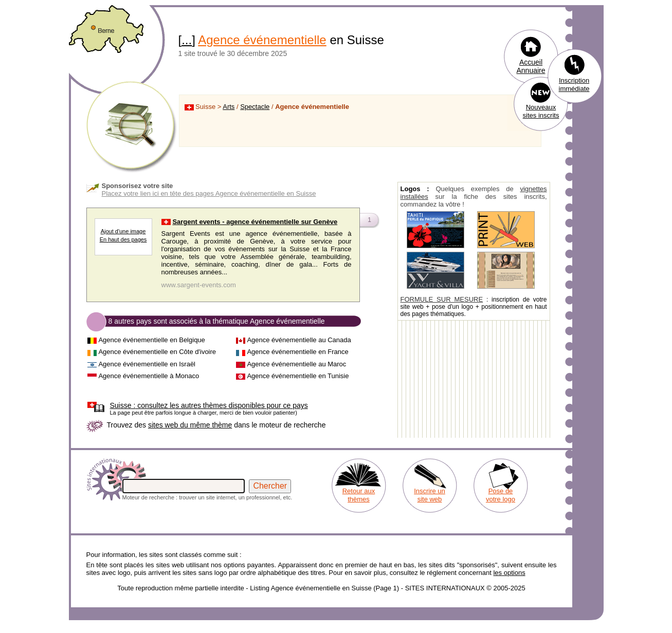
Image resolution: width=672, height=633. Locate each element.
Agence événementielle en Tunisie (298, 376)
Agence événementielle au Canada (299, 340)
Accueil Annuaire (531, 66)
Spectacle (255, 107)
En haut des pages (123, 239)
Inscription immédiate (574, 85)
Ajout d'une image (123, 231)
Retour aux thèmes (359, 495)
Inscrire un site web (430, 495)
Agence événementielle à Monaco (149, 376)
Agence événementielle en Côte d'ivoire (157, 352)
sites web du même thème (190, 425)
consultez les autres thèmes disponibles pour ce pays (209, 405)
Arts (229, 107)
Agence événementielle (262, 40)
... (187, 40)
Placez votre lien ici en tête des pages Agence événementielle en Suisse (209, 193)
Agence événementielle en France (297, 352)
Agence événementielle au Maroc (296, 364)
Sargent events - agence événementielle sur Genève (255, 222)
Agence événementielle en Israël (147, 364)
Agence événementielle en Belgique (151, 340)
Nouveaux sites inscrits (541, 111)
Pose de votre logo (501, 495)
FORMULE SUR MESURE (442, 299)
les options (509, 573)
